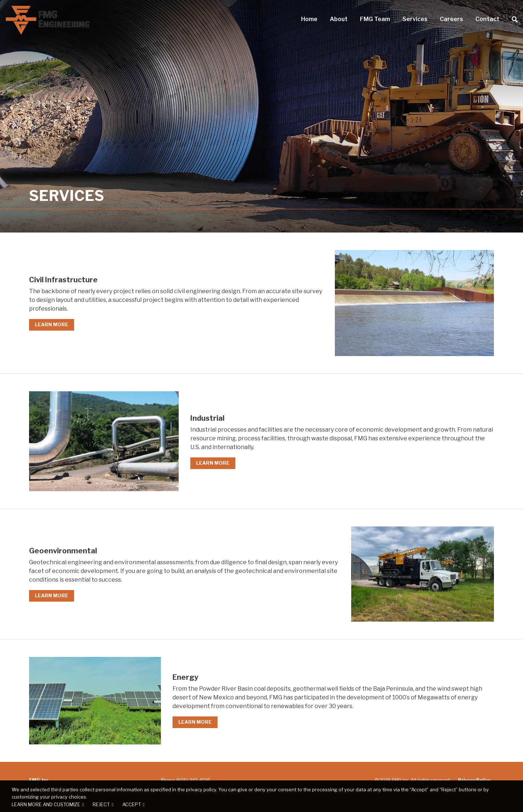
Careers (451, 19)
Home (309, 19)
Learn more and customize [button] (46, 805)
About (339, 19)
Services (415, 19)
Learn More (52, 325)
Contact (487, 19)
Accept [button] (132, 805)
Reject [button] (101, 805)
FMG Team (375, 19)
